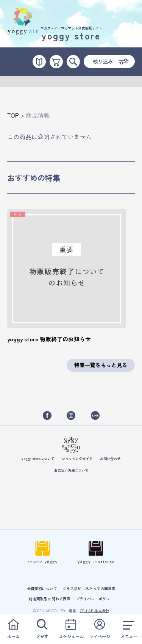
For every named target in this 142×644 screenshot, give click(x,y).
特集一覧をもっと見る (101, 365)
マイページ (100, 629)
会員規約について (42, 588)
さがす (42, 629)
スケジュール (71, 629)
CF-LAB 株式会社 (95, 610)
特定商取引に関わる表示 (50, 599)
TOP (13, 115)
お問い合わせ (110, 459)
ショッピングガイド (77, 459)
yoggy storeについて (38, 459)
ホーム (13, 629)
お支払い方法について (71, 470)
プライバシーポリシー (95, 599)
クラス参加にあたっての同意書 (89, 588)
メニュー (129, 629)
